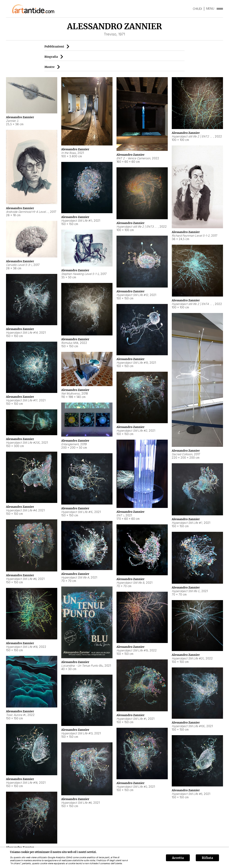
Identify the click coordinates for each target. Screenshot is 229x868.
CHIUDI (197, 9)
